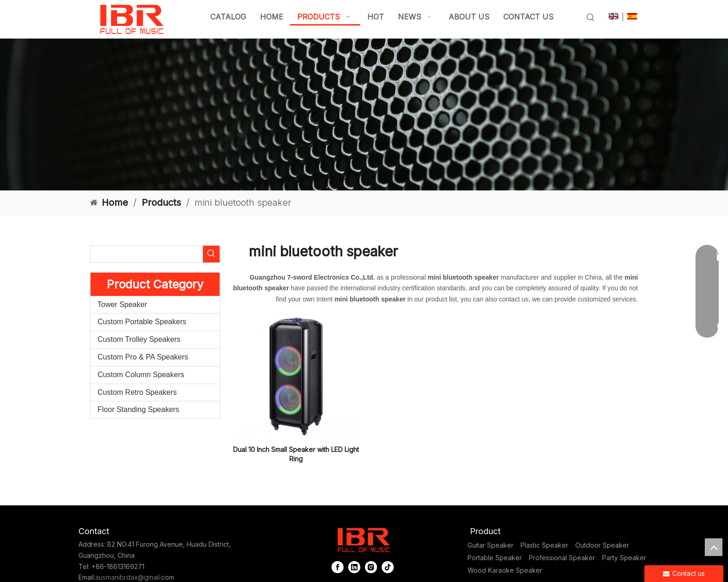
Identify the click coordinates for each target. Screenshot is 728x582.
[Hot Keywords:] (591, 18)
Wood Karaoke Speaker (505, 570)
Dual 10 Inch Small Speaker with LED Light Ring (296, 454)
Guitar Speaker (491, 545)
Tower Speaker (122, 304)
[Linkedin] (354, 567)
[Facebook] (338, 567)
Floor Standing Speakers (138, 409)
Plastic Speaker (544, 545)
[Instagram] (371, 567)
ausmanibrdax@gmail (127, 577)
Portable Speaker (495, 558)
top (714, 547)
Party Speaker (624, 558)
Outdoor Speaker (602, 545)
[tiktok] (388, 567)
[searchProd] (147, 254)
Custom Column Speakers (141, 375)
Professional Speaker (562, 558)
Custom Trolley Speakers (139, 339)
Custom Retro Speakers (137, 392)
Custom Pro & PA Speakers (143, 357)
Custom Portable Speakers (142, 322)
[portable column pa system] (364, 114)
